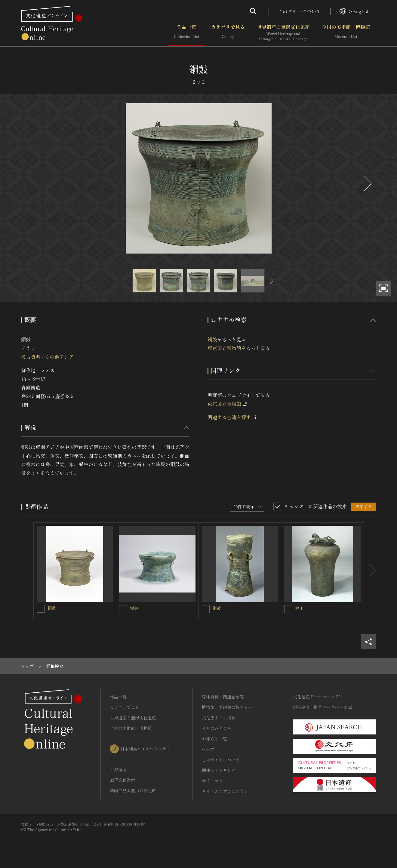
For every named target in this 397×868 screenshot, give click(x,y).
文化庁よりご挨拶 (219, 718)
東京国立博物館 (224, 348)
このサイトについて (300, 11)
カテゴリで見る (228, 33)
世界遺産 (118, 769)
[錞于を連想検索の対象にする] (288, 609)
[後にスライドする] (367, 184)
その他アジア (59, 357)
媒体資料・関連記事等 (223, 697)
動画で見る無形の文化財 (133, 790)
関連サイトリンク (219, 770)
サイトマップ (214, 781)
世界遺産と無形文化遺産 (283, 33)
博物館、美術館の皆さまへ (227, 707)
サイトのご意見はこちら (225, 791)
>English (355, 11)
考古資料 (31, 357)
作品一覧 (187, 33)
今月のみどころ (217, 728)
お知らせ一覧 (214, 739)
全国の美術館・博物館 (346, 33)
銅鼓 (212, 339)
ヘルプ (208, 749)
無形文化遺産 (122, 780)
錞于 (299, 608)
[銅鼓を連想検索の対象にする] (41, 609)
